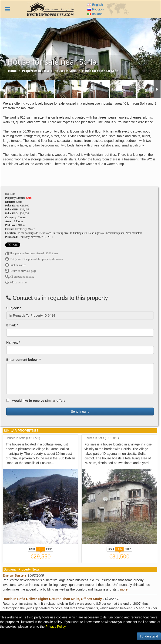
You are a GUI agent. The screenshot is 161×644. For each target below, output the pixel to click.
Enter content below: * (23, 360)
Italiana (95, 14)
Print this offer (15, 265)
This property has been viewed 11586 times (32, 253)
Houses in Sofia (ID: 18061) (102, 438)
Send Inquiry (80, 412)
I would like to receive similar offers (36, 401)
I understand (149, 636)
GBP (49, 549)
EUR (40, 550)
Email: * (12, 325)
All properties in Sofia (20, 277)
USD (32, 549)
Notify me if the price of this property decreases (34, 259)
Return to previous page (21, 271)
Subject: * (14, 308)
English (95, 5)
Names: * (13, 342)
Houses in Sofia (65, 71)
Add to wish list (16, 282)
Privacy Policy (55, 627)
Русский (96, 9)
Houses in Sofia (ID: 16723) (23, 438)
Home (12, 71)
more (124, 589)
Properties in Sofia (35, 71)
